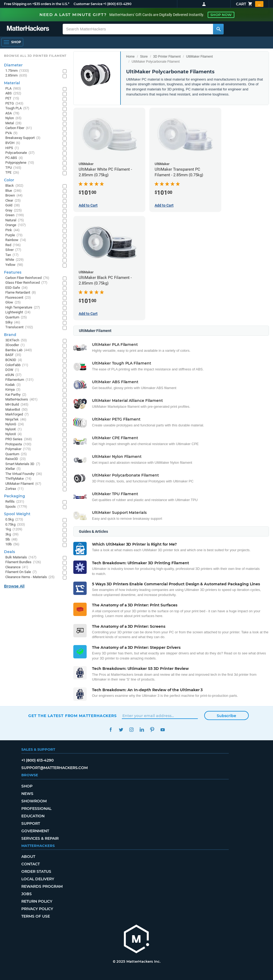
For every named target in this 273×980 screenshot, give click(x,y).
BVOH (13, 143)
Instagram (131, 730)
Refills (15, 502)
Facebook (111, 730)
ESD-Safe (17, 288)
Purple (14, 235)
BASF (13, 355)
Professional (36, 809)
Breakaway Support (23, 138)
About (28, 857)
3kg (12, 535)
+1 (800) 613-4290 (117, 4)
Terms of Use (36, 916)
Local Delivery (38, 879)
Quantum (16, 317)
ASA (12, 113)
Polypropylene (20, 163)
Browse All (14, 586)
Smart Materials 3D (23, 464)
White (15, 260)
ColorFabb (17, 365)
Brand (10, 335)
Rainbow (16, 240)
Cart (250, 4)
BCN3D (14, 360)
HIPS (12, 148)
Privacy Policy (37, 909)
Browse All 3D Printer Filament (35, 56)
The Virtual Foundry (24, 474)
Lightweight (18, 312)
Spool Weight (17, 514)
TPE (12, 173)
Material (12, 83)
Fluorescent (18, 298)
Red (13, 245)
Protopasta (18, 444)
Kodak (13, 385)
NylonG (15, 424)
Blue (13, 191)
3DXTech (16, 340)
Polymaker (18, 449)
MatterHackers (21, 400)
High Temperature (23, 308)
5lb (11, 540)
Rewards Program (42, 886)
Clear (13, 201)
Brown (14, 196)
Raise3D (16, 459)
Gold (13, 205)
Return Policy (37, 901)
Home (130, 57)
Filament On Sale (21, 572)
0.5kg (14, 520)
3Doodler (15, 345)
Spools (16, 507)
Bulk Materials (21, 557)
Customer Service (88, 4)
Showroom (34, 801)
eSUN (13, 375)
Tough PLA (17, 108)
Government (35, 831)
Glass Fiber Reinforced (26, 283)
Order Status (36, 871)
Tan (12, 255)
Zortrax (15, 489)
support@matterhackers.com (55, 768)
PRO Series (19, 439)
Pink (13, 230)
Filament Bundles (23, 562)
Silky (13, 323)
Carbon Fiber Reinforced (27, 278)
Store (144, 57)
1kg (14, 529)
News (27, 794)
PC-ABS (14, 158)
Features (13, 272)
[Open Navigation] (12, 42)
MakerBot (17, 410)
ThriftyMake (18, 479)
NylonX (14, 434)
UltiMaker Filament (199, 57)
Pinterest (152, 730)
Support (31, 823)
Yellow (14, 265)
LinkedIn (142, 730)
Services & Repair (40, 838)
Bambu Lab (19, 350)
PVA (11, 133)
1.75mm (17, 71)
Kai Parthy (16, 395)
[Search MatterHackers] (218, 29)
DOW (12, 370)
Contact (31, 864)
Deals (9, 552)
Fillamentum (19, 380)
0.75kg (15, 525)
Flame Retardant (21, 293)
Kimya (13, 390)
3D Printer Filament (167, 57)
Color (9, 180)
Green (15, 215)
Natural (15, 220)
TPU (13, 168)
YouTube (162, 730)
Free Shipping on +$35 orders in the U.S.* (37, 4)
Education (33, 816)
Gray (14, 211)
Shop (27, 786)
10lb (12, 544)
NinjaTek (16, 420)
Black (14, 186)
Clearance (17, 567)
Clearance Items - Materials (30, 577)
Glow (13, 303)
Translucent (19, 327)
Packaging (15, 496)
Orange (16, 225)
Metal (13, 123)
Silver (13, 250)
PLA (13, 89)
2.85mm (16, 76)
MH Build (17, 405)
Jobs (27, 894)
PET (12, 99)
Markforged (17, 415)
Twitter (121, 730)
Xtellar (13, 469)
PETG (14, 104)
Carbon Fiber (19, 128)
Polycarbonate (20, 153)
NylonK (14, 429)
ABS (13, 93)
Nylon (13, 118)
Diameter (13, 65)
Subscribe (226, 716)
